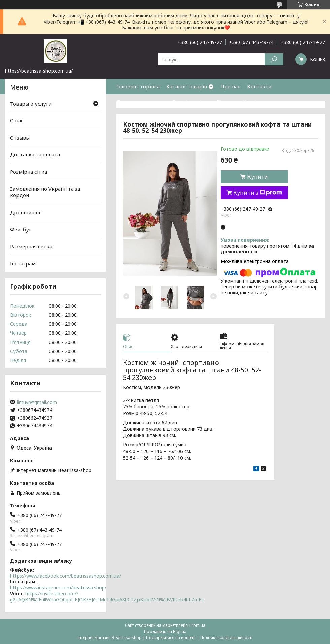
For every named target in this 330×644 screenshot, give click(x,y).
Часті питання (260, 102)
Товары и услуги (31, 103)
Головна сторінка (138, 86)
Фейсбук (21, 229)
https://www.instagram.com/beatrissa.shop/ (58, 588)
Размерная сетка (31, 246)
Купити (258, 177)
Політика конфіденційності (226, 637)
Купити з (258, 193)
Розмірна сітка (191, 102)
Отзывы (20, 138)
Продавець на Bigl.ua (165, 631)
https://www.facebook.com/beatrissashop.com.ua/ (65, 576)
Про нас (230, 86)
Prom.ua (197, 625)
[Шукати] (274, 59)
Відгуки (226, 102)
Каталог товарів (187, 86)
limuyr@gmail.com (37, 402)
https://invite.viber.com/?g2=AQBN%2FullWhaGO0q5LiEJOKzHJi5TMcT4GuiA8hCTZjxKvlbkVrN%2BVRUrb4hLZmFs (107, 596)
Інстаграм (23, 263)
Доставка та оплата (141, 102)
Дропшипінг (26, 212)
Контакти (259, 86)
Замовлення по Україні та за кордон (45, 192)
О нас (17, 120)
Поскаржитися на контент (171, 637)
